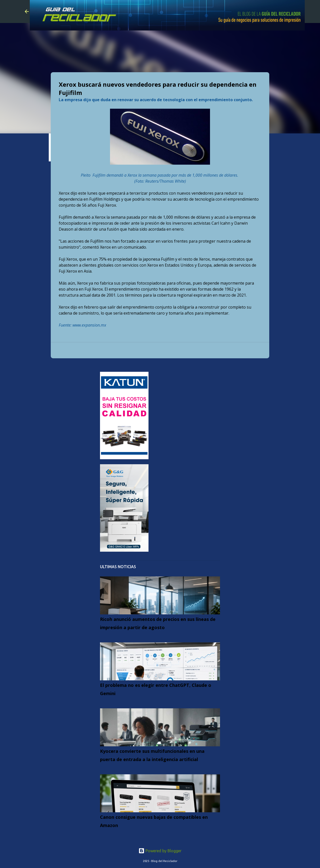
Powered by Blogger (160, 851)
